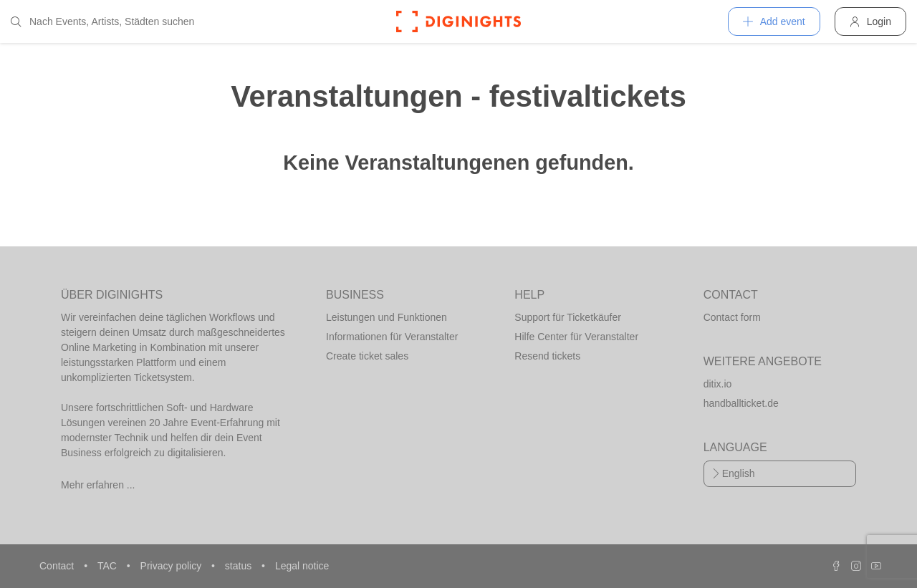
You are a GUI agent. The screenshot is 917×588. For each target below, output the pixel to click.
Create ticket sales (367, 356)
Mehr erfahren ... (98, 485)
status (240, 566)
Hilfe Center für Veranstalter (576, 337)
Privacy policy (172, 566)
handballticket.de (741, 403)
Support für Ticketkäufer (568, 317)
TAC (109, 566)
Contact (58, 566)
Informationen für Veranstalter (392, 337)
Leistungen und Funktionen (387, 317)
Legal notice (302, 566)
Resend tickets (547, 356)
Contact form (732, 317)
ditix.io (718, 384)
